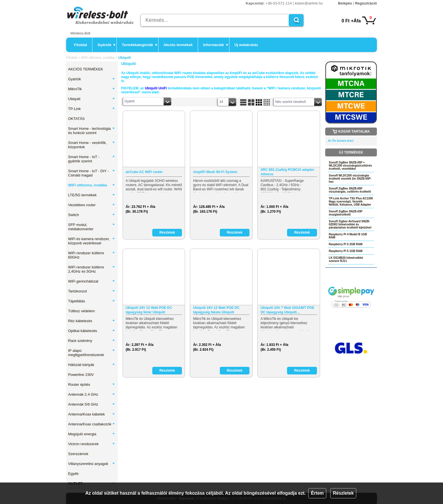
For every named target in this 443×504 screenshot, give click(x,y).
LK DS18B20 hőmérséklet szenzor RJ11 (346, 259)
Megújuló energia (92, 434)
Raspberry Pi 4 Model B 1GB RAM (348, 236)
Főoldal (81, 45)
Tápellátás (92, 301)
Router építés (92, 385)
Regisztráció (366, 3)
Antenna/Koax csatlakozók (92, 424)
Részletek (343, 493)
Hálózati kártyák (92, 365)
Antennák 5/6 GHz (92, 404)
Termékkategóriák (139, 45)
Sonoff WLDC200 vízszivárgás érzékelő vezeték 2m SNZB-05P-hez (350, 179)
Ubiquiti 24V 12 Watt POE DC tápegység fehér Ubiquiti (149, 310)
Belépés (345, 3)
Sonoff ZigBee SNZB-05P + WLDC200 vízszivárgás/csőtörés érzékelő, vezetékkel (350, 166)
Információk (216, 45)
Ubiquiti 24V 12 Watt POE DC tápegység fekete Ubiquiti (216, 310)
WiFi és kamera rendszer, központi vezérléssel (92, 241)
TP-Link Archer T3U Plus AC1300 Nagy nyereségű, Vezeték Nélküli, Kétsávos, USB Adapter (351, 202)
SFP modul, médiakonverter (92, 227)
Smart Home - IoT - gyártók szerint (92, 159)
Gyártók (106, 45)
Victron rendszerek (92, 444)
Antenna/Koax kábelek (92, 414)
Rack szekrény (92, 341)
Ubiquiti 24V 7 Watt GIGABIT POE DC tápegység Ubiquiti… (287, 310)
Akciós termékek (178, 45)
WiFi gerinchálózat (92, 281)
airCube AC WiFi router (144, 172)
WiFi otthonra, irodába (98, 58)
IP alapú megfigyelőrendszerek (92, 353)
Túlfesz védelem (82, 311)
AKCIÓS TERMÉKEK (86, 69)
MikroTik (92, 89)
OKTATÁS (76, 119)
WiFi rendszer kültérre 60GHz (92, 255)
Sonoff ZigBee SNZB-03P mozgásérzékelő (346, 213)
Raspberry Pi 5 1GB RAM (346, 251)
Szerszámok (78, 454)
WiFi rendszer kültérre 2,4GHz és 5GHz (92, 269)
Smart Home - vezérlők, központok (92, 145)
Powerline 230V (81, 375)
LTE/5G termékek (92, 195)
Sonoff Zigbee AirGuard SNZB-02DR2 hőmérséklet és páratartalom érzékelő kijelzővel (350, 224)
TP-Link (92, 109)
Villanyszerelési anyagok (92, 464)
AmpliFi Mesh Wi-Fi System (215, 172)
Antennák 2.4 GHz (92, 394)
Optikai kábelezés (92, 331)
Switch (92, 215)
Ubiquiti (92, 99)
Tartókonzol (92, 291)
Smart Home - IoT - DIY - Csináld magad (92, 173)
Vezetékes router (92, 205)
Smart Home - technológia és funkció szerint (92, 131)
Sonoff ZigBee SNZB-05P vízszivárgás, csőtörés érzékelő (350, 190)
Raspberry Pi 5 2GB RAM (346, 244)
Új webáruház (246, 45)
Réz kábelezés (92, 321)
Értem (317, 493)
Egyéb (73, 474)
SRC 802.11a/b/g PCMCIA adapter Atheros (287, 172)
